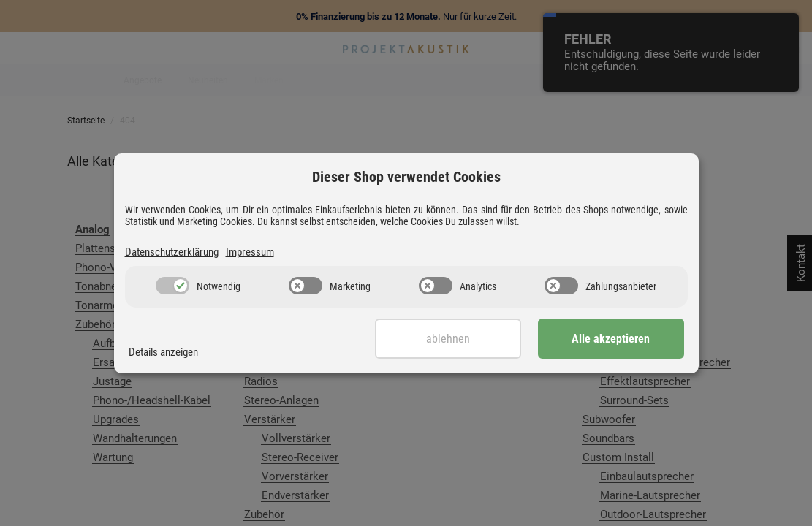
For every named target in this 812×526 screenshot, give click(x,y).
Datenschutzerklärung (172, 252)
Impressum (250, 252)
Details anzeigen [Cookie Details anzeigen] (163, 352)
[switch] (172, 286)
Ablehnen (448, 339)
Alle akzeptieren (611, 339)
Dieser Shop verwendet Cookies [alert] (406, 177)
